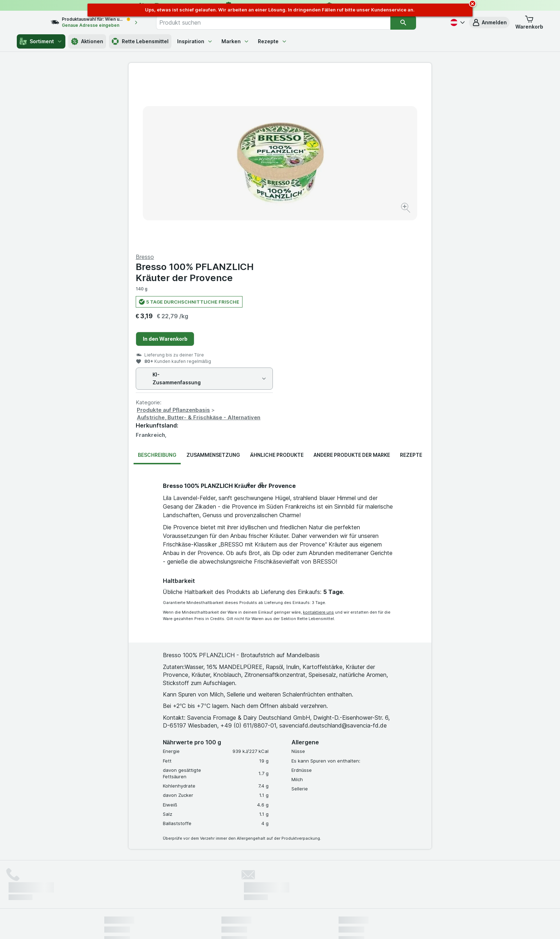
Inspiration (195, 41)
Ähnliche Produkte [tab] (277, 283)
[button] (489, 23)
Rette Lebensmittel (140, 41)
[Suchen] (418, 23)
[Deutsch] (457, 23)
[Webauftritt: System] (244, 925)
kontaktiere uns (318, 440)
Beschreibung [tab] (157, 283)
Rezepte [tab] (411, 283)
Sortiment (41, 41)
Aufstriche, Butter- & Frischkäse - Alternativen (350, 246)
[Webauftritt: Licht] (276, 925)
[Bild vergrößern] (255, 186)
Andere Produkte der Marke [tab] (352, 283)
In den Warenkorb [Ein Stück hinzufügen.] (317, 167)
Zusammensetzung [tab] (213, 283)
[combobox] (288, 23)
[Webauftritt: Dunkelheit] (312, 925)
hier (224, 878)
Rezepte (272, 41)
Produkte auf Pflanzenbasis (325, 238)
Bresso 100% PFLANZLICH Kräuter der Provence (346, 100)
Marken (235, 41)
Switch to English (293, 895)
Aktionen (87, 41)
